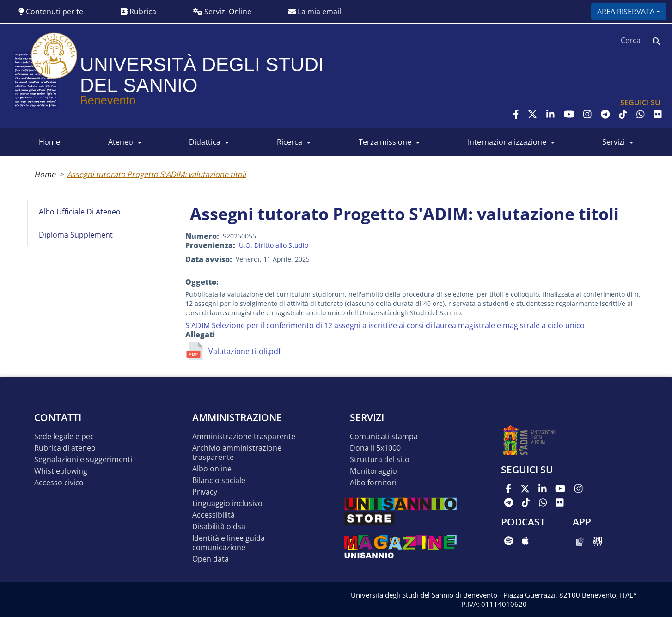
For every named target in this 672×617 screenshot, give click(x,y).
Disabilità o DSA (219, 527)
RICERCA (290, 142)
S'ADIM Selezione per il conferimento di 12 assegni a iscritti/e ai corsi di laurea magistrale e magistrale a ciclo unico (385, 325)
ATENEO (121, 142)
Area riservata (626, 12)
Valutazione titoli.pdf (244, 351)
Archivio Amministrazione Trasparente (237, 453)
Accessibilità (214, 515)
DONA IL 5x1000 (375, 448)
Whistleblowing (61, 471)
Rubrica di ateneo (65, 448)
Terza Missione (385, 142)
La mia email (315, 12)
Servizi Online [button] (222, 12)
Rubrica (138, 12)
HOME (49, 142)
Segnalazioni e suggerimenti (83, 460)
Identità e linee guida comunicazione (229, 543)
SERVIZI (614, 142)
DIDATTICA (205, 142)
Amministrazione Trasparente (244, 437)
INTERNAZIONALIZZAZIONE (507, 142)
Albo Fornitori (373, 483)
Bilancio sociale (219, 480)
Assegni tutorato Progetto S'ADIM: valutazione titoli (156, 174)
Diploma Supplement (76, 235)
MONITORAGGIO (373, 471)
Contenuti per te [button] (51, 12)
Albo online (212, 469)
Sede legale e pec (64, 437)
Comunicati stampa (384, 437)
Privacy (205, 492)
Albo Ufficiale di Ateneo (80, 212)
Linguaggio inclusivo (227, 504)
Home (45, 174)
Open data (211, 559)
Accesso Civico (59, 483)
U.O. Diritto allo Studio (274, 245)
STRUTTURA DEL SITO (380, 460)
